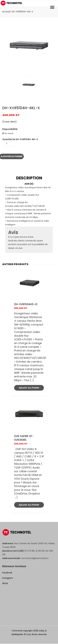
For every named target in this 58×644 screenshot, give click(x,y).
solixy (42, 631)
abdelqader (17, 634)
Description (29, 178)
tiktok (5, 583)
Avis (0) (29, 184)
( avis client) (9, 122)
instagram (8, 578)
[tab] (29, 178)
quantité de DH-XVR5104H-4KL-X (20, 139)
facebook (7, 573)
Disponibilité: (10, 129)
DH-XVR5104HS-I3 (26, 304)
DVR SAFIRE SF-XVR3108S (24, 438)
